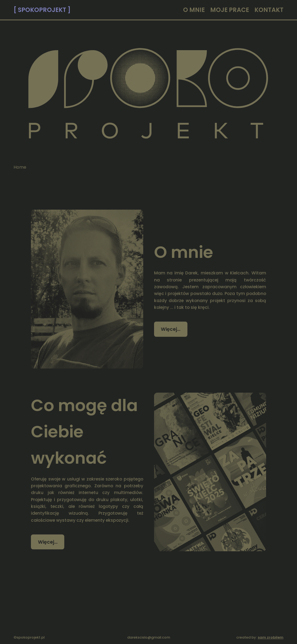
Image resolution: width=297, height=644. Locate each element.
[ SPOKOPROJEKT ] (42, 10)
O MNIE (194, 10)
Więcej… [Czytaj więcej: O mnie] (171, 329)
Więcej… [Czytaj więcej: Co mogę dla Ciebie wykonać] (48, 542)
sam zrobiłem (271, 637)
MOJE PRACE (230, 10)
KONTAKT (269, 10)
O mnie (184, 252)
